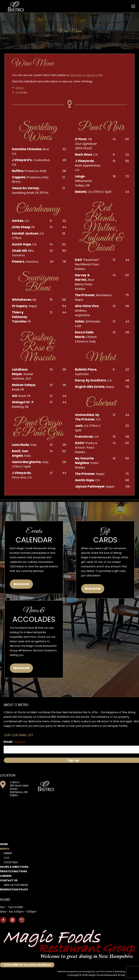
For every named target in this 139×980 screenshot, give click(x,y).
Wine (7, 858)
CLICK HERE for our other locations (27, 965)
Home (4, 844)
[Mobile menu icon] (133, 6)
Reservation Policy (14, 889)
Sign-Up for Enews (16, 885)
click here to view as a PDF (86, 75)
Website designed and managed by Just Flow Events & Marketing (91, 971)
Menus (5, 849)
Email (15, 742)
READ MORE (21, 584)
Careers (6, 876)
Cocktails (21, 92)
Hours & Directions (14, 867)
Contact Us (9, 880)
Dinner (20, 88)
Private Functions (13, 871)
